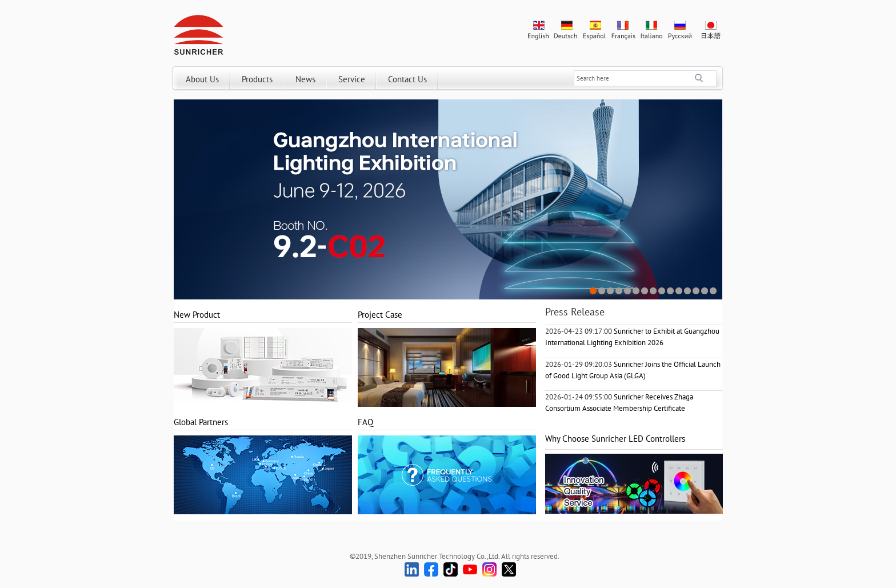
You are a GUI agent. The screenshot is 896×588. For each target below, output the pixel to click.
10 (671, 291)
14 (705, 291)
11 (679, 291)
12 (688, 291)
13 (696, 291)
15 (713, 291)
